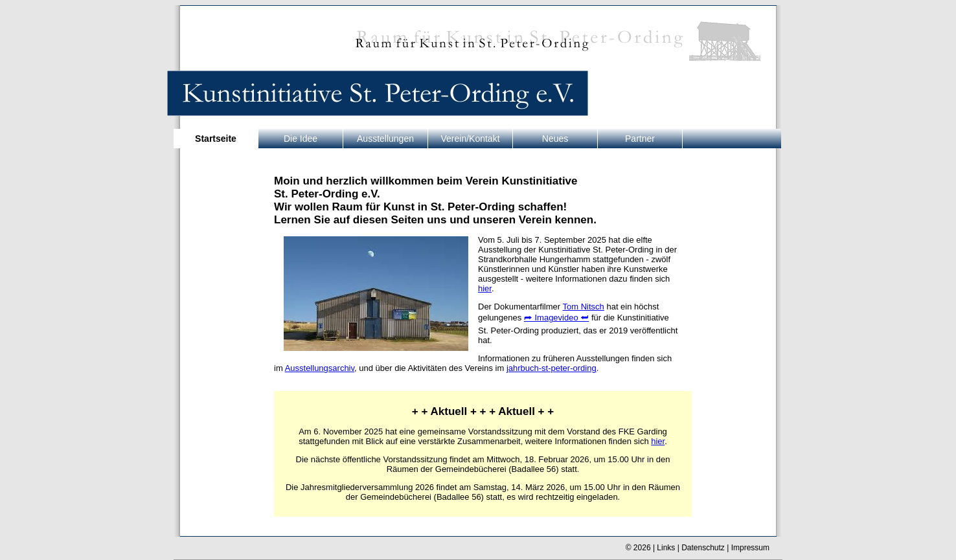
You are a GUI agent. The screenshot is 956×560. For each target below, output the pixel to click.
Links (666, 548)
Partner (640, 139)
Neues (555, 139)
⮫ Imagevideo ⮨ (556, 318)
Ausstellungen (385, 139)
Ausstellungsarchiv (320, 368)
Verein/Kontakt (470, 139)
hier (485, 288)
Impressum (750, 548)
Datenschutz (703, 548)
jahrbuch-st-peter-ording (552, 368)
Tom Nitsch (584, 307)
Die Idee (301, 139)
